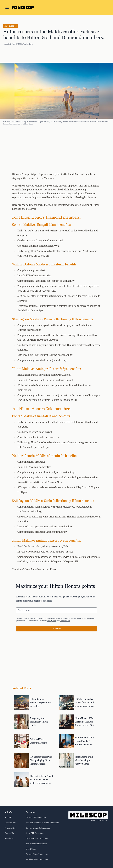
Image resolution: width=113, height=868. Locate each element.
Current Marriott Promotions (38, 828)
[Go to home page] (23, 7)
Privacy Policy (52, 621)
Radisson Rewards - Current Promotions (42, 823)
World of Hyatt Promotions (37, 859)
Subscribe (57, 629)
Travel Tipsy (31, 849)
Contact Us (9, 833)
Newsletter (9, 838)
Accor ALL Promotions (35, 833)
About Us (9, 817)
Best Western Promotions (36, 844)
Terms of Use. (65, 621)
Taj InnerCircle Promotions (37, 838)
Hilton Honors (11, 26)
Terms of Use (10, 823)
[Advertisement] (56, 148)
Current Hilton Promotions (37, 854)
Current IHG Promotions (36, 817)
